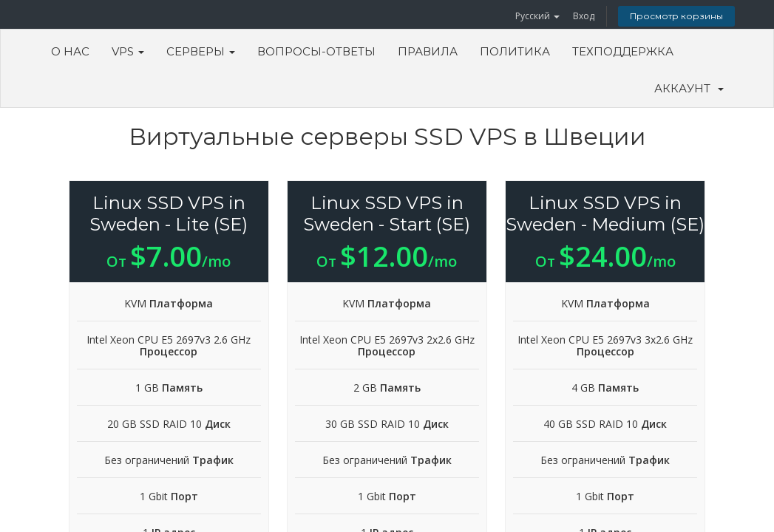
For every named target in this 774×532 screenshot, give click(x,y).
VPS (128, 51)
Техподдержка (623, 51)
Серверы (201, 51)
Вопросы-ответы (316, 51)
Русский (537, 16)
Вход (584, 16)
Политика (515, 51)
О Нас (70, 51)
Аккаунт (689, 88)
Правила (428, 51)
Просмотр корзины (676, 16)
